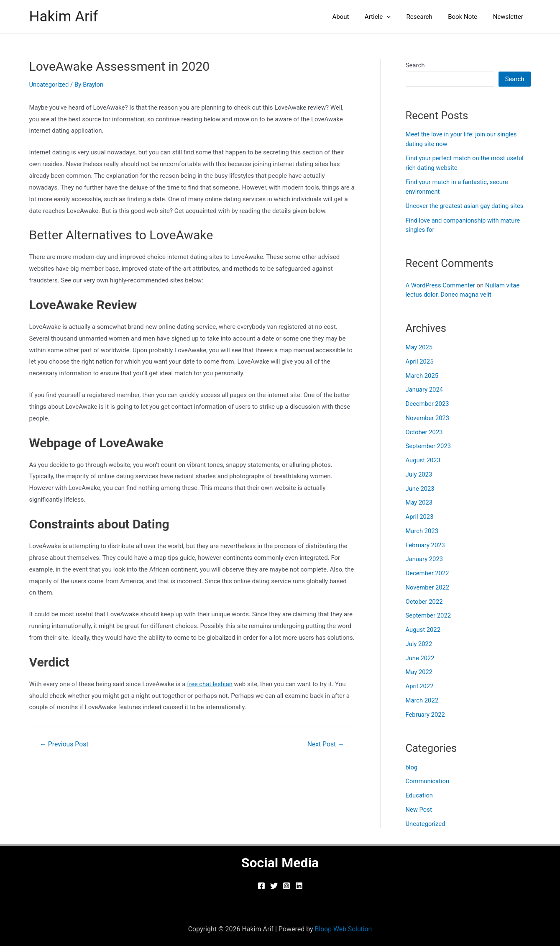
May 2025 (419, 347)
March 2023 (422, 531)
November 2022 (428, 587)
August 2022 (423, 630)
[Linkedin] (299, 886)
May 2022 (419, 672)
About (355, 17)
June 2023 (420, 489)
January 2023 (425, 559)
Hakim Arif (64, 17)
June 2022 (420, 658)
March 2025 (422, 376)
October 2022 (424, 602)
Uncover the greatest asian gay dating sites (465, 206)
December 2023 (428, 404)
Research (427, 17)
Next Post (325, 744)
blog (412, 767)
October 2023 (424, 432)
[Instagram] (286, 886)
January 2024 (425, 390)
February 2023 (426, 545)
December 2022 (428, 573)
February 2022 (426, 715)
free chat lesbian (210, 684)
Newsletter (509, 17)
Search (415, 65)
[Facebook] (261, 886)
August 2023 (423, 460)
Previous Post (64, 744)
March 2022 (422, 700)
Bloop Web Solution (344, 929)
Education (420, 795)
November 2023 (428, 418)
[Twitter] (274, 886)
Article (389, 17)
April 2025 (420, 361)
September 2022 (429, 615)
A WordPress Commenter (441, 285)
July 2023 (419, 474)
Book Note (467, 17)
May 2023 (419, 502)
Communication (428, 781)
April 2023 (420, 517)
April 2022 (420, 686)
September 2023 (429, 446)
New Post (419, 810)
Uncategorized (49, 85)
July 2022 (419, 644)
